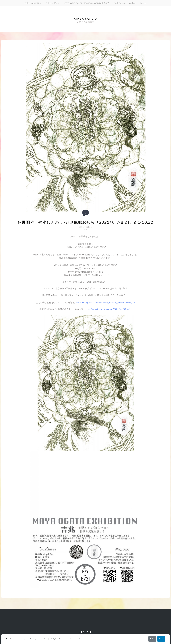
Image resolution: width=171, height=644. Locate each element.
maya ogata (86, 19)
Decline (152, 639)
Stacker (85, 632)
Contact (143, 3)
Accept (161, 639)
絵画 (86, 229)
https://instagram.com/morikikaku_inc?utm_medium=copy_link (106, 303)
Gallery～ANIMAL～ (33, 3)
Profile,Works (119, 3)
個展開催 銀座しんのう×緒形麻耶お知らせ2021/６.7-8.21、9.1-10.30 (85, 222)
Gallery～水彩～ (52, 3)
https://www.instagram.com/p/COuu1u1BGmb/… (109, 309)
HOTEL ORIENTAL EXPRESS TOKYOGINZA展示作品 (86, 3)
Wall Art (132, 3)
